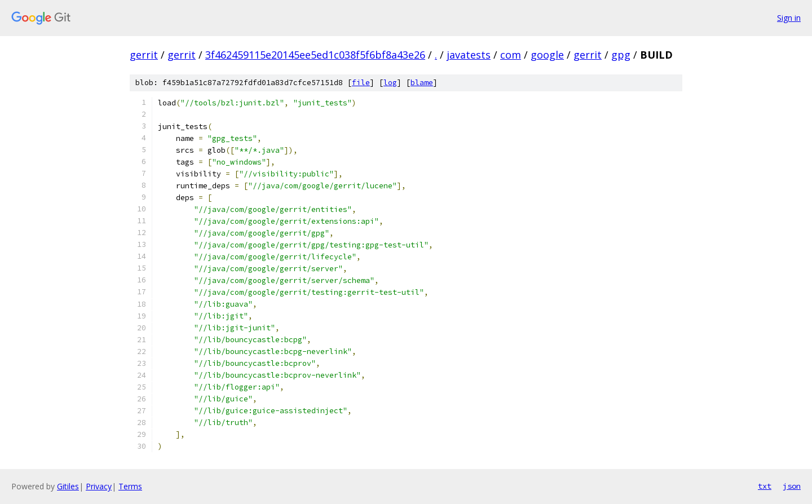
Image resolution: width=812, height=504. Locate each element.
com (511, 55)
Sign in (789, 18)
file (361, 83)
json (792, 486)
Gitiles (68, 486)
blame (422, 83)
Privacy (99, 486)
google (547, 55)
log (390, 83)
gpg (621, 55)
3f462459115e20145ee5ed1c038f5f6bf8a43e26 (315, 55)
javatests (469, 55)
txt (765, 486)
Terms (130, 486)
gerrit (144, 55)
